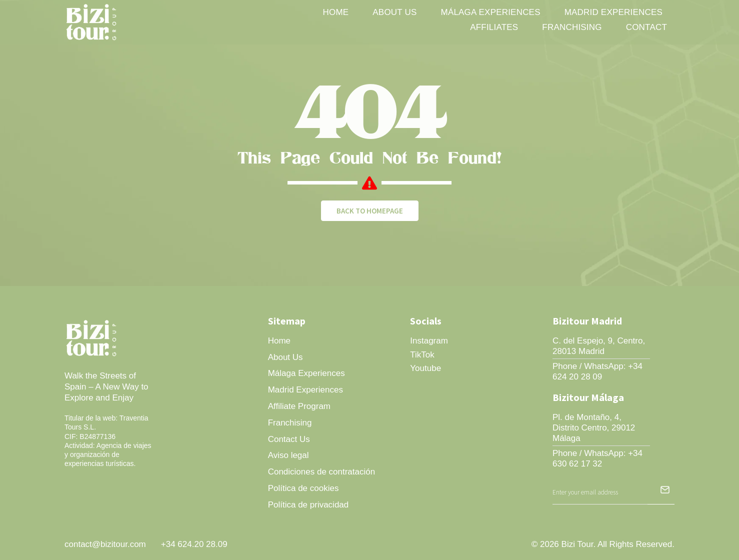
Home (336, 12)
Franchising (572, 27)
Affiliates (494, 27)
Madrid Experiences (613, 12)
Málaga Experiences (491, 12)
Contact (646, 27)
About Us (394, 12)
